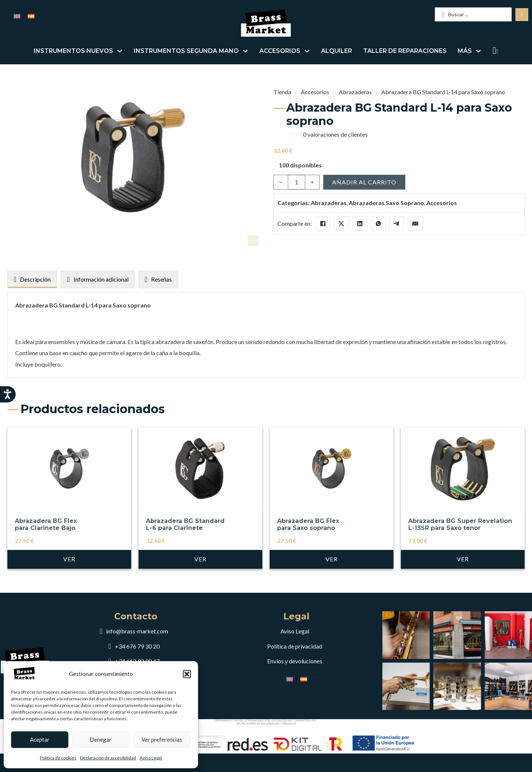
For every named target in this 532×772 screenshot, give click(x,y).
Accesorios (280, 51)
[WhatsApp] (378, 224)
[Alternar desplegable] (120, 51)
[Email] (415, 224)
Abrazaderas (355, 92)
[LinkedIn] (360, 224)
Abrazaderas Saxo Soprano (386, 203)
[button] (187, 674)
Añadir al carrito (364, 182)
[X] (341, 224)
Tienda (282, 92)
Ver (69, 591)
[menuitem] (17, 16)
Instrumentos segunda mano (186, 51)
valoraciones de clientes (335, 135)
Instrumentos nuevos (73, 51)
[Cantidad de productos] (296, 182)
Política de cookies (58, 758)
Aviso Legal (151, 758)
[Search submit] (522, 15)
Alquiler (337, 51)
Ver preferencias (162, 739)
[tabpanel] (266, 369)
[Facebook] (323, 224)
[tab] (32, 314)
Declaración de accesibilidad (108, 758)
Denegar (101, 739)
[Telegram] (397, 224)
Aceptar (40, 739)
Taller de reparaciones (405, 51)
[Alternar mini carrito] (494, 51)
